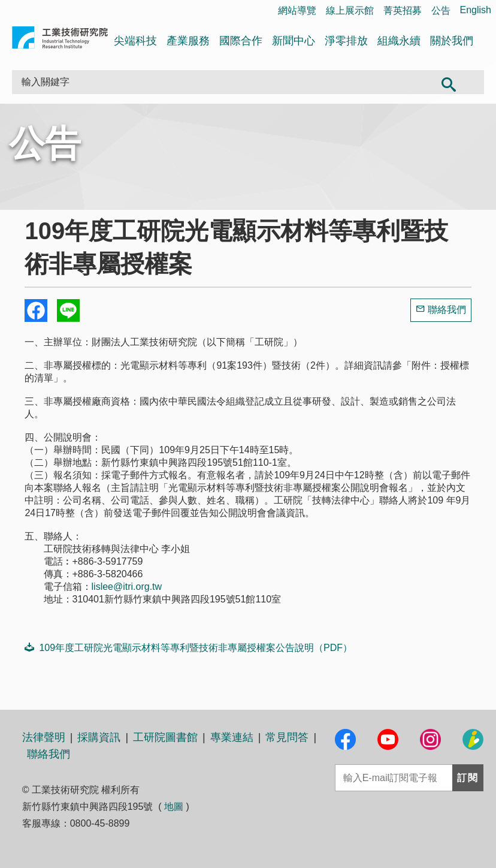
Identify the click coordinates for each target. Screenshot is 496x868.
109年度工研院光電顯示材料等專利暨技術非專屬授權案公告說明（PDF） (188, 647)
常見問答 (287, 737)
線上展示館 (350, 10)
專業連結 (232, 737)
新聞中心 (294, 41)
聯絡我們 (447, 310)
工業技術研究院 (60, 40)
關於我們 (452, 41)
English (476, 10)
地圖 (174, 807)
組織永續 (399, 41)
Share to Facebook (36, 311)
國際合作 (241, 41)
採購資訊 (99, 737)
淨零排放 (346, 41)
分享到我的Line (68, 311)
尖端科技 (135, 41)
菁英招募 (403, 10)
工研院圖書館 (165, 737)
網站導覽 (297, 10)
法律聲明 (44, 737)
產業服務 (188, 41)
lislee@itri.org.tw (127, 587)
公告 (441, 10)
